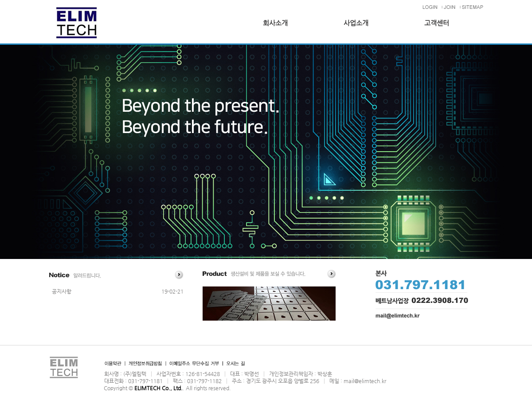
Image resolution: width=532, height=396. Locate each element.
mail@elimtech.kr (365, 381)
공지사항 (62, 291)
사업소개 (356, 23)
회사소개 (275, 23)
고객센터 (437, 23)
